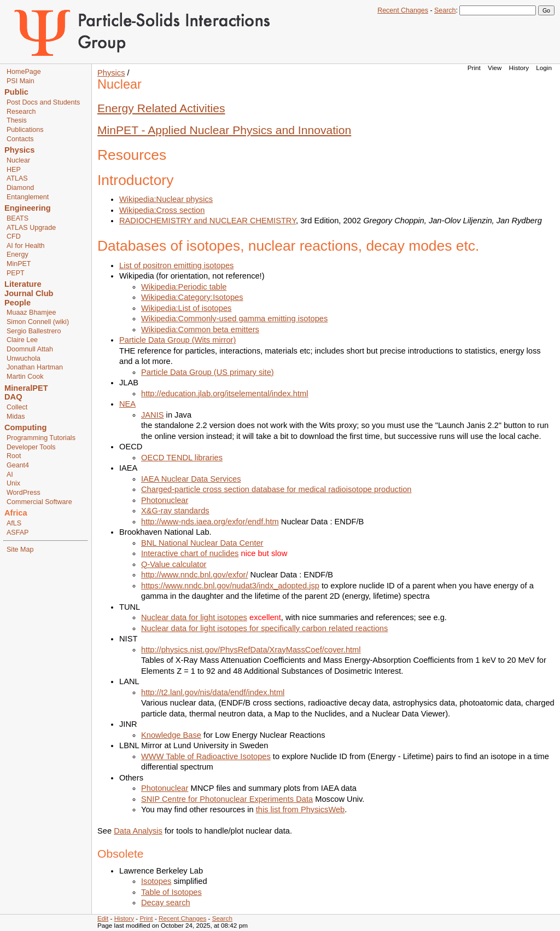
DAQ (13, 397)
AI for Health (26, 246)
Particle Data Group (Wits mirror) (177, 340)
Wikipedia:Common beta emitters (200, 329)
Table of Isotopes (171, 892)
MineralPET (26, 388)
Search (445, 10)
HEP (14, 170)
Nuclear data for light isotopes (194, 617)
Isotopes (156, 881)
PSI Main (21, 81)
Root (14, 456)
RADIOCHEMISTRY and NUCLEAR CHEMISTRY (208, 221)
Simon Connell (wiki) (38, 322)
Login (544, 68)
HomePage (24, 72)
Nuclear (18, 160)
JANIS (153, 415)
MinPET (19, 264)
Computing (25, 427)
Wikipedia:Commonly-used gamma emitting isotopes (234, 319)
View (495, 68)
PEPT (16, 273)
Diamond (20, 188)
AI (10, 475)
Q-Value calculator (174, 564)
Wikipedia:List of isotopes (186, 308)
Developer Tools (31, 447)
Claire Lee (22, 340)
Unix (13, 483)
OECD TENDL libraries (182, 458)
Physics (19, 150)
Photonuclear (165, 500)
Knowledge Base (171, 735)
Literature (23, 284)
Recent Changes (403, 10)
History (519, 68)
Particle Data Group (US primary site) (208, 372)
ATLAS (17, 178)
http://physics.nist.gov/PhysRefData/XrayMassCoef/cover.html (251, 650)
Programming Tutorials (41, 438)
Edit (103, 918)
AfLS (14, 523)
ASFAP (17, 533)
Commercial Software (39, 502)
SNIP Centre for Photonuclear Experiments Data (227, 799)
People (17, 303)
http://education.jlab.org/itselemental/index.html (225, 394)
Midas (16, 417)
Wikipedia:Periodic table (184, 287)
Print (474, 68)
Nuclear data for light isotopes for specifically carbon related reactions (264, 628)
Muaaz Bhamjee (31, 313)
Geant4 (18, 465)
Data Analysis (138, 831)
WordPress (24, 493)
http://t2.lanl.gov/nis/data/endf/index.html (213, 692)
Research (21, 112)
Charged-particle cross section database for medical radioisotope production (276, 489)
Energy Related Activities (161, 108)
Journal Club (29, 293)
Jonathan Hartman (35, 367)
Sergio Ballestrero (34, 331)
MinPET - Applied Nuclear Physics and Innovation (224, 130)
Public (16, 92)
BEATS (17, 218)
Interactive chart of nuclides (190, 553)
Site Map (20, 550)
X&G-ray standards (175, 511)
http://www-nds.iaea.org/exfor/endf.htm (210, 522)
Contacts (20, 139)
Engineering (28, 208)
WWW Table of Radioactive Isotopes (206, 756)
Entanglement (28, 197)
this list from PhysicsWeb (301, 809)
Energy (17, 255)
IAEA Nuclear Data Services (191, 479)
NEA (127, 404)
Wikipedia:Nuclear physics (166, 199)
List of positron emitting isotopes (176, 265)
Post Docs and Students (43, 102)
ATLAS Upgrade (31, 228)
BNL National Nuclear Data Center (202, 543)
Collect (17, 407)
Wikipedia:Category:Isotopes (192, 297)
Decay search (166, 903)
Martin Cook (25, 377)
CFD (14, 236)
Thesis (17, 120)
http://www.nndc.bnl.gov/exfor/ (195, 575)
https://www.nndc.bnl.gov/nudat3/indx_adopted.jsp (230, 586)
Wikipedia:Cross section (162, 210)
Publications (25, 130)
